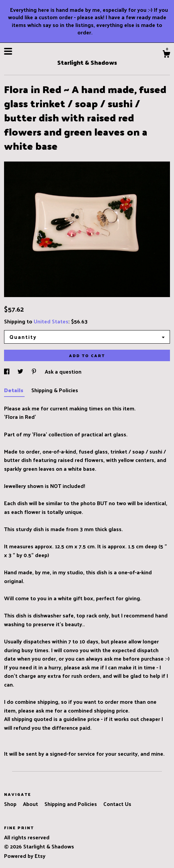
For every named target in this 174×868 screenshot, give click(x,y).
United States (51, 321)
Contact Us (117, 804)
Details (14, 390)
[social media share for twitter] (21, 371)
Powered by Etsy (25, 856)
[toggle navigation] (8, 51)
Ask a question (63, 371)
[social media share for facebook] (7, 371)
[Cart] (166, 55)
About (31, 804)
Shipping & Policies (55, 390)
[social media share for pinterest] (35, 371)
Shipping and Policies (71, 804)
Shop (11, 804)
